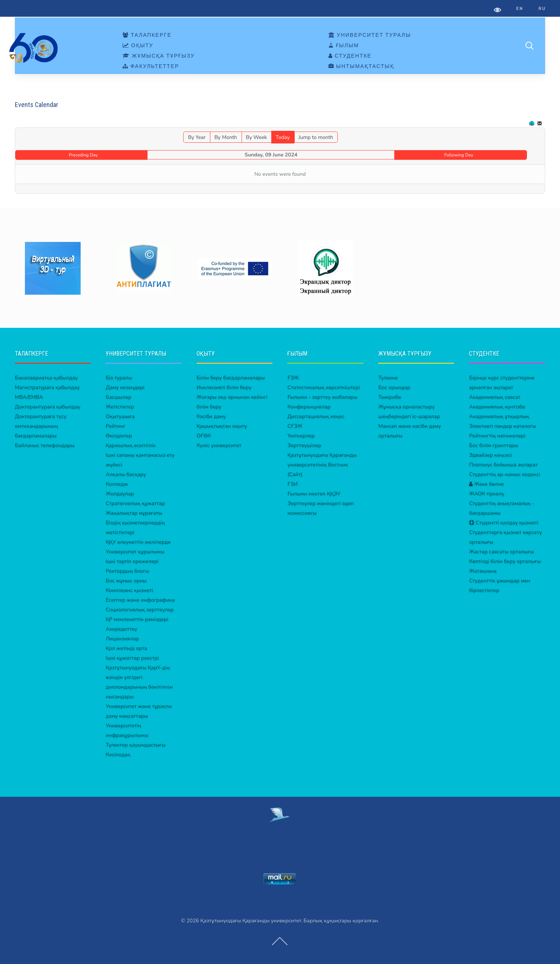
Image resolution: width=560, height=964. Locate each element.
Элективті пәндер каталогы (502, 426)
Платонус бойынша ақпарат (503, 465)
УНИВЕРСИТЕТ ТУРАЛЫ (370, 35)
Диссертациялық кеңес (316, 416)
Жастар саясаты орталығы (501, 552)
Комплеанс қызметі (129, 590)
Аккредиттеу (121, 629)
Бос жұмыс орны (126, 581)
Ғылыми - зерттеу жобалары (322, 397)
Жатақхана (483, 571)
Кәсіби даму (211, 416)
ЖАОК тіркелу (487, 494)
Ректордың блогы (127, 571)
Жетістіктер (120, 407)
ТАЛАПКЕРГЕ (147, 35)
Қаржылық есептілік (130, 445)
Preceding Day (83, 155)
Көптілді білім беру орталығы (505, 561)
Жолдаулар (120, 494)
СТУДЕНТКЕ (350, 56)
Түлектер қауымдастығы (135, 745)
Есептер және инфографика (140, 600)
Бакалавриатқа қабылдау (46, 378)
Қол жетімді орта (126, 648)
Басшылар (118, 397)
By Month (226, 137)
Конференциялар (309, 407)
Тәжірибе (390, 397)
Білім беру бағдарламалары (231, 378)
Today (283, 137)
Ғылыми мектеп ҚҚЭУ (314, 494)
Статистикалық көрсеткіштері (323, 387)
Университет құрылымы (135, 552)
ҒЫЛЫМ (344, 46)
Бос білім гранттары (493, 445)
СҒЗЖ (295, 426)
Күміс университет (219, 445)
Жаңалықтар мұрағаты (134, 513)
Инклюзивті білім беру (224, 387)
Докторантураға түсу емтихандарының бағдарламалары (41, 426)
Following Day (459, 155)
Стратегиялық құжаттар (135, 503)
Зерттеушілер (304, 445)
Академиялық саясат (495, 397)
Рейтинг (115, 426)
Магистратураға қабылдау (47, 387)
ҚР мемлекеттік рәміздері (137, 619)
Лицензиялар (122, 639)
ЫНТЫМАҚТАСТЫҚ (361, 67)
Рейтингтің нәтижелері (497, 436)
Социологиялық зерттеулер (140, 610)
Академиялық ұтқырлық (499, 416)
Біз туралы (119, 378)
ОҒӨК (204, 436)
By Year (197, 137)
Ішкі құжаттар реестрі (132, 658)
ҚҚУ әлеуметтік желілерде (138, 542)
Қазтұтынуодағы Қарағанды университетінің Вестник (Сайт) (322, 465)
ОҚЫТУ (138, 46)
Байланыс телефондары (45, 445)
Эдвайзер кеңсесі (490, 455)
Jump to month (316, 137)
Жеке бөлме (486, 484)
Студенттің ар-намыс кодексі (504, 474)
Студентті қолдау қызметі (504, 523)
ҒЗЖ (293, 378)
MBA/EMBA (29, 397)
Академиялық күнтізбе (497, 407)
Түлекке (388, 378)
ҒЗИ (292, 484)
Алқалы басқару (126, 474)
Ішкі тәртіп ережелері (132, 561)
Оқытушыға (120, 416)
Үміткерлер (301, 436)
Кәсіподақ (118, 755)
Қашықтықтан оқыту (222, 426)
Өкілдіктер (119, 436)
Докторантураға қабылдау (48, 407)
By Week (256, 137)
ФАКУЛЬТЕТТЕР (151, 67)
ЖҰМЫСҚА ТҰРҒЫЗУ (159, 56)
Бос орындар (394, 387)
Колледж (117, 484)
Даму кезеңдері (125, 387)
